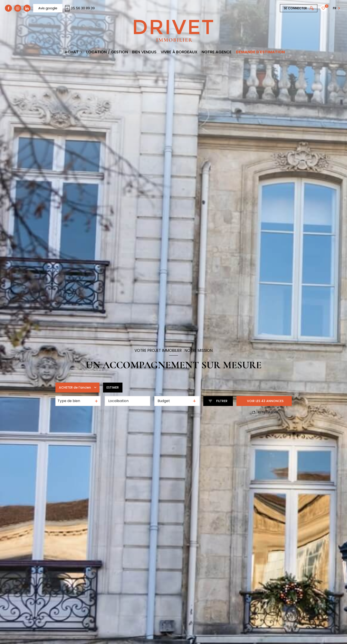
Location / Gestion (107, 52)
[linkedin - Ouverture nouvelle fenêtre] (27, 8)
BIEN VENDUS (144, 52)
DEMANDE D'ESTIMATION (260, 52)
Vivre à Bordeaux (179, 52)
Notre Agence (217, 52)
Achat (71, 52)
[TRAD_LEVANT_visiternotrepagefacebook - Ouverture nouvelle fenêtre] (8, 8)
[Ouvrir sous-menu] (82, 52)
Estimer (113, 387)
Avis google (48, 8)
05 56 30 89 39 (79, 8)
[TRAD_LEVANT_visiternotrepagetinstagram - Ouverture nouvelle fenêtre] (18, 8)
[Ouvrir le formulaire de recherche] (218, 401)
